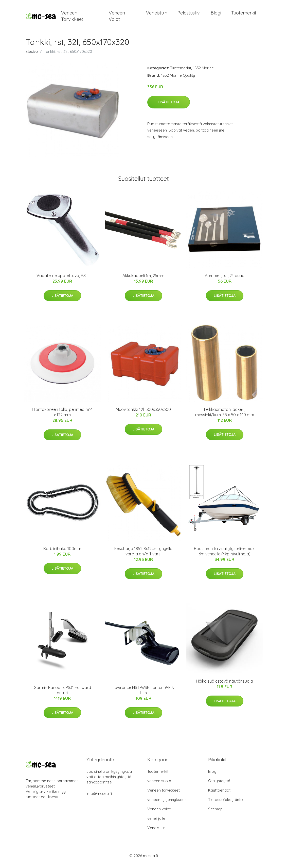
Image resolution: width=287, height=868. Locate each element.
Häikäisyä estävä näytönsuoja (225, 685)
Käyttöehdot (219, 794)
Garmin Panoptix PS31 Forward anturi (62, 694)
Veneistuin (157, 15)
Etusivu (32, 55)
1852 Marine (203, 71)
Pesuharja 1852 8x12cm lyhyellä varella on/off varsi (143, 555)
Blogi (216, 15)
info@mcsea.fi (99, 797)
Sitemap (215, 813)
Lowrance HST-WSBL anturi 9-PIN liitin (143, 694)
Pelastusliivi (189, 15)
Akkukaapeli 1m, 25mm (143, 279)
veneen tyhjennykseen (167, 803)
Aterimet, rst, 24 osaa (225, 279)
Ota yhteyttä (219, 784)
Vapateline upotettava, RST (62, 279)
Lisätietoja (169, 106)
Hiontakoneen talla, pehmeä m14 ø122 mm (62, 416)
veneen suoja (159, 784)
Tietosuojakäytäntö (226, 803)
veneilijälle (156, 822)
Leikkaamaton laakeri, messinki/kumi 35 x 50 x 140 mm (225, 416)
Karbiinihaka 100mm (62, 552)
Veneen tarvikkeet (72, 18)
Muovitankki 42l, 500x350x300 (143, 413)
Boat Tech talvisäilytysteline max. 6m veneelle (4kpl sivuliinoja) (225, 555)
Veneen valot (117, 18)
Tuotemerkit (244, 15)
